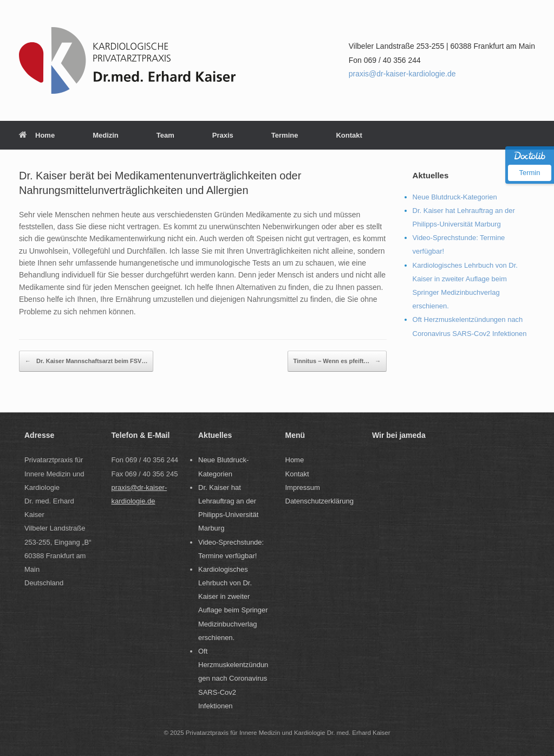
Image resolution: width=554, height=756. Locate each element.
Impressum (303, 487)
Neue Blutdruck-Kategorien (455, 197)
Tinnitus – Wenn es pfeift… (337, 361)
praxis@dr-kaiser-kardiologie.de (402, 74)
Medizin (106, 135)
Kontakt (349, 135)
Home (37, 135)
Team (165, 135)
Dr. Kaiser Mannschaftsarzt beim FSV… (86, 361)
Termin (529, 173)
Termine (285, 135)
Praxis (223, 135)
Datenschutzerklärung (320, 501)
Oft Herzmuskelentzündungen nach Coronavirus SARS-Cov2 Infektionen (233, 679)
